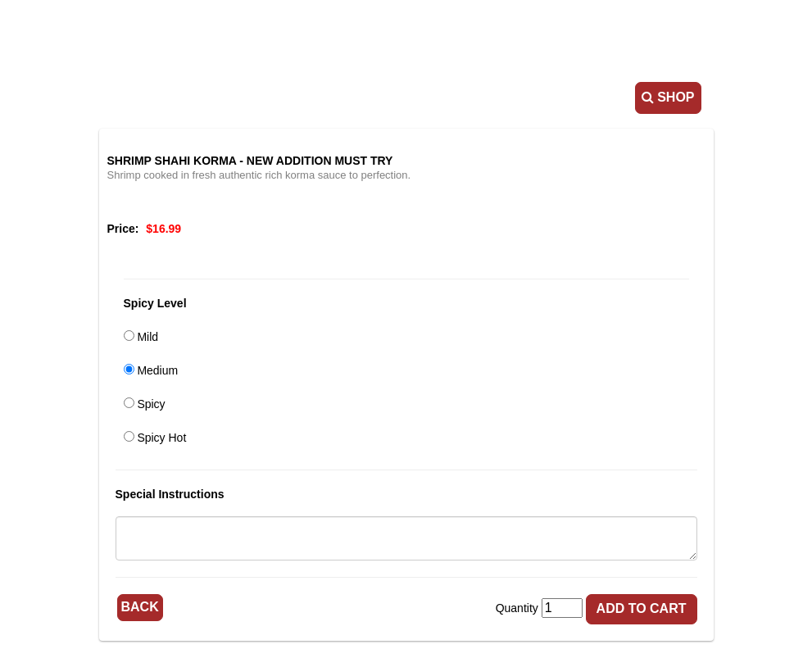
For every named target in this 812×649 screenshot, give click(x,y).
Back (140, 607)
